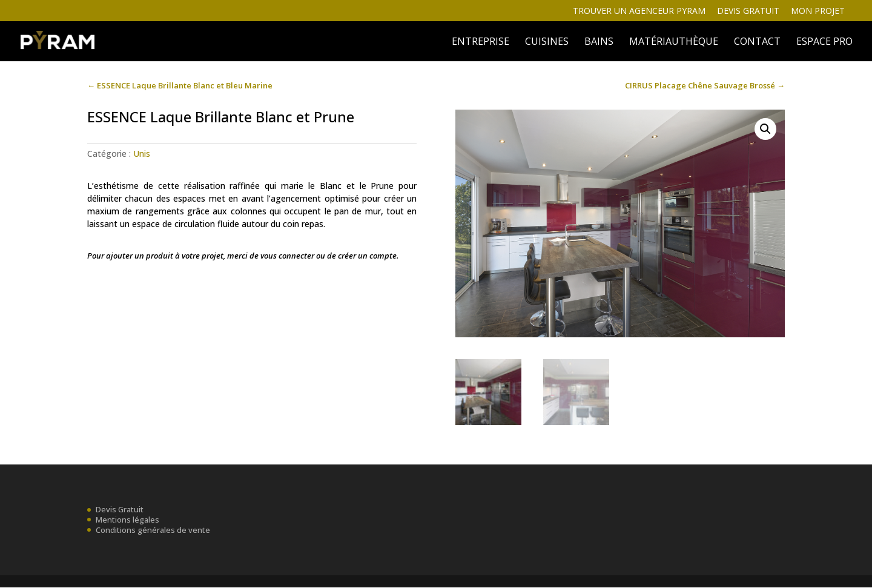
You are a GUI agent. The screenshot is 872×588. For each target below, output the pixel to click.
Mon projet (818, 12)
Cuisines (547, 42)
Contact (757, 42)
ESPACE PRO (824, 42)
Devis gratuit (748, 12)
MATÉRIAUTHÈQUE (674, 42)
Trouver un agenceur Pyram (639, 12)
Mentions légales (127, 520)
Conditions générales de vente (153, 530)
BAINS (599, 42)
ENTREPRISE (481, 42)
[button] (765, 129)
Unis (142, 154)
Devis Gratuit (120, 510)
